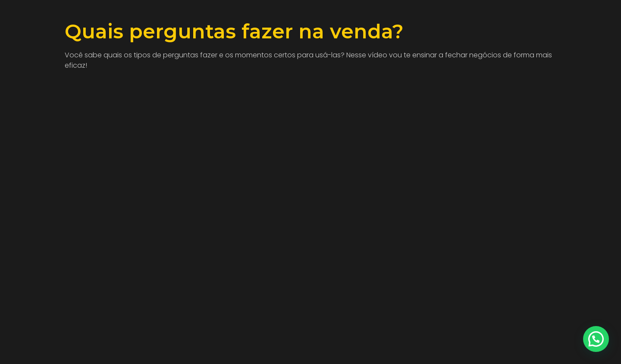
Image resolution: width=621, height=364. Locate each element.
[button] (596, 339)
